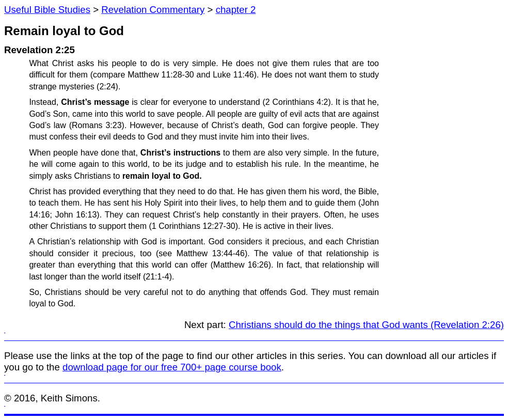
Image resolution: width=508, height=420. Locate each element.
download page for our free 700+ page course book (172, 367)
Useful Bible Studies (47, 10)
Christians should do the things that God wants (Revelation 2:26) (366, 325)
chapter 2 (236, 10)
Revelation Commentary (153, 10)
